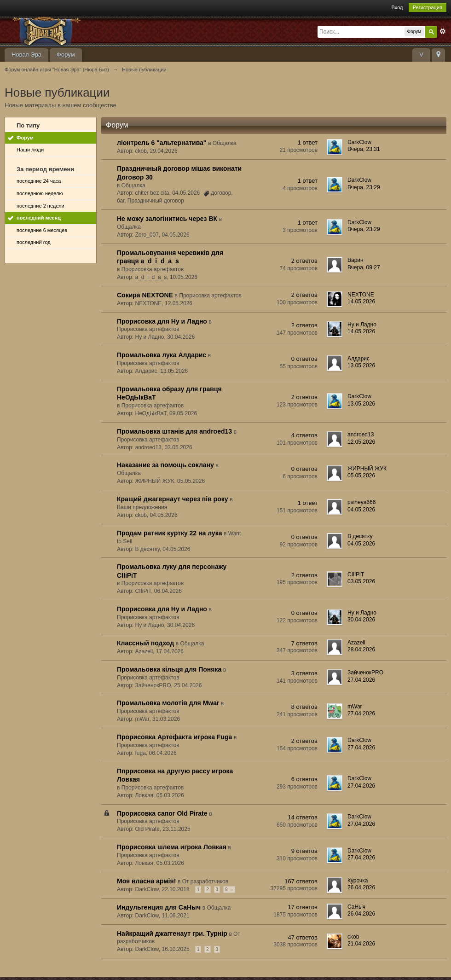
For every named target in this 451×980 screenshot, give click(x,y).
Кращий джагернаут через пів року (173, 499)
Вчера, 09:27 (364, 267)
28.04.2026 (361, 649)
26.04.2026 (361, 887)
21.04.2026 (361, 944)
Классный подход (145, 643)
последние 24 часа (39, 181)
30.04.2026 (361, 620)
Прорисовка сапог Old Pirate (162, 813)
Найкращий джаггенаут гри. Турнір (172, 934)
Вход (397, 7)
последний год (34, 242)
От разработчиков (205, 881)
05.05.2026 (361, 476)
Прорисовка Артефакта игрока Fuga (174, 737)
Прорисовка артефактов (153, 269)
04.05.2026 (361, 510)
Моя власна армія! (146, 881)
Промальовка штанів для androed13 (174, 431)
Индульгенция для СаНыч (159, 907)
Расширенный (443, 31)
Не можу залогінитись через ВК (167, 219)
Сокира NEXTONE (145, 295)
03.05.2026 (361, 581)
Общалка (225, 143)
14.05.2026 (361, 302)
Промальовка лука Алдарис (162, 355)
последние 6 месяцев (42, 230)
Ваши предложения (142, 507)
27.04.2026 (361, 680)
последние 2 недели (40, 206)
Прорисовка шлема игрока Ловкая (172, 847)
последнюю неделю (40, 193)
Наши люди (30, 150)
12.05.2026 (361, 442)
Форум (66, 55)
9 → (229, 890)
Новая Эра (26, 55)
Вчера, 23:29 (364, 187)
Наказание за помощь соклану (165, 465)
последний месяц (39, 218)
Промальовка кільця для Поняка (169, 669)
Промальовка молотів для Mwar (168, 703)
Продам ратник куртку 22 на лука (169, 533)
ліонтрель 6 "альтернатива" (162, 143)
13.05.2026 (361, 365)
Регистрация (428, 7)
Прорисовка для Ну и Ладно (162, 321)
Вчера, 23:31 (364, 149)
